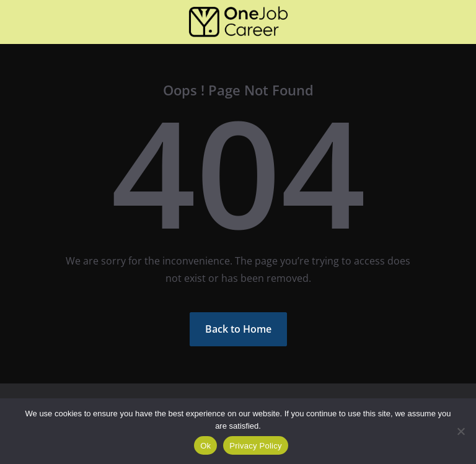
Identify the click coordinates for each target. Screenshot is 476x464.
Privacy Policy (255, 446)
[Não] (461, 431)
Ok (205, 446)
